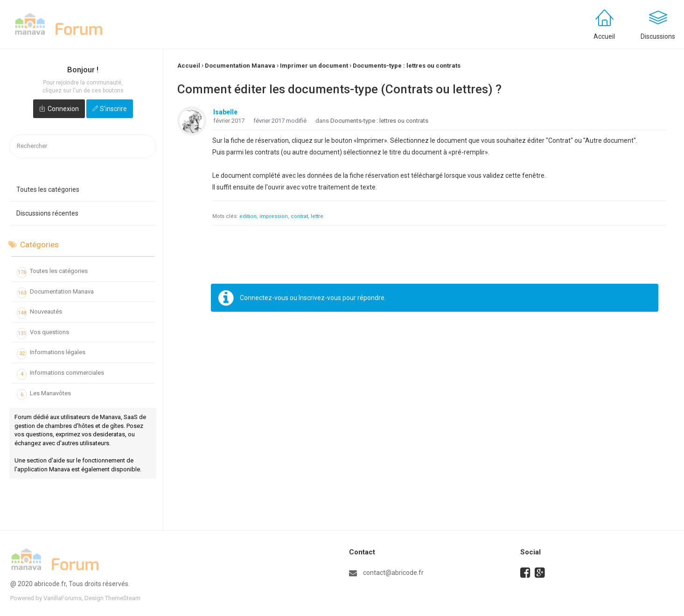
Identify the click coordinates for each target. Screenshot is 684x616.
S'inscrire (113, 109)
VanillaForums (63, 598)
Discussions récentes (47, 213)
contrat (299, 216)
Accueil (604, 36)
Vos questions (43, 334)
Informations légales (51, 354)
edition (248, 216)
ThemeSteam (123, 598)
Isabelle (225, 112)
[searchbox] (83, 146)
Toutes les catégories (48, 189)
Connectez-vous (264, 298)
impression (274, 216)
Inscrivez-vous (320, 298)
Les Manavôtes (44, 395)
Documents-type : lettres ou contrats (379, 121)
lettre (317, 216)
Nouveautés (39, 313)
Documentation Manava (55, 293)
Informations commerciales (60, 374)
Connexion (63, 109)
